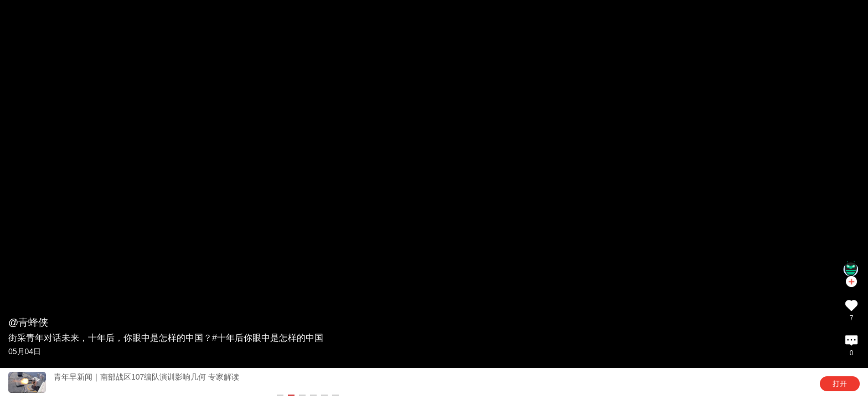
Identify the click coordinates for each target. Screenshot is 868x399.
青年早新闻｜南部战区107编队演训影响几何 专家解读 (146, 377)
